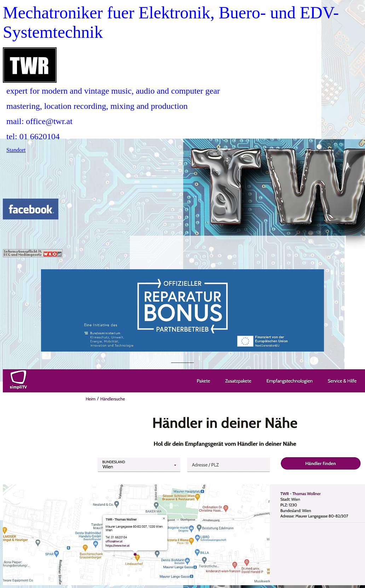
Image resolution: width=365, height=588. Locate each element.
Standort (16, 150)
